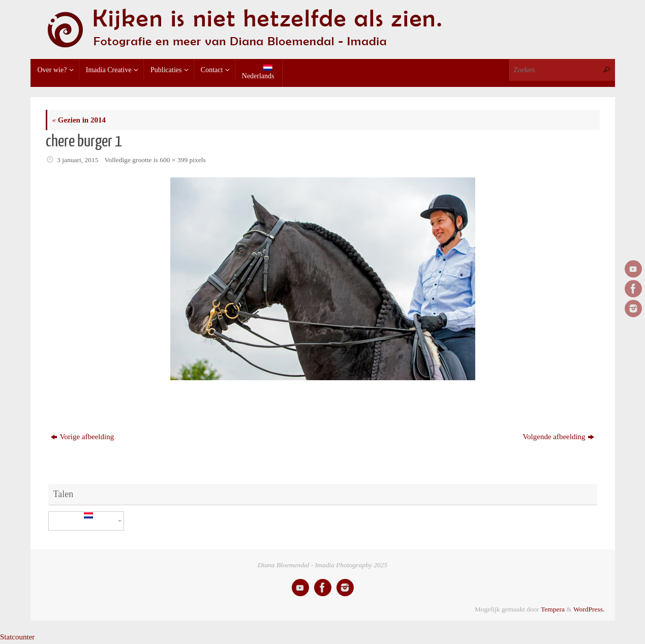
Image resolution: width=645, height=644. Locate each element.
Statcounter (17, 637)
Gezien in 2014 (79, 120)
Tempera (553, 609)
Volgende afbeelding (558, 437)
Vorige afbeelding (82, 437)
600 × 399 (174, 160)
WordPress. (589, 609)
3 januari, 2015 (78, 160)
